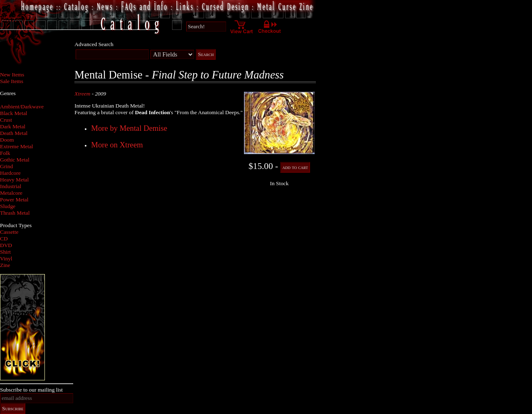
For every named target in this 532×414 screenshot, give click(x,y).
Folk (5, 153)
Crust (6, 120)
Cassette (9, 232)
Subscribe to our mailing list (31, 390)
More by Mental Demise (129, 128)
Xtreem (82, 94)
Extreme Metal (17, 146)
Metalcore (11, 193)
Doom (7, 140)
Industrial (11, 186)
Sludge (8, 206)
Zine (5, 265)
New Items (12, 75)
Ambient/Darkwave (22, 107)
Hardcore (10, 173)
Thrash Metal (15, 213)
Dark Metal (13, 126)
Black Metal (14, 113)
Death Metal (14, 133)
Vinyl (6, 258)
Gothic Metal (15, 160)
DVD (6, 245)
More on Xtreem (117, 145)
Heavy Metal (14, 180)
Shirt (5, 252)
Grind (6, 166)
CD (4, 239)
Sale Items (12, 81)
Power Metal (14, 200)
